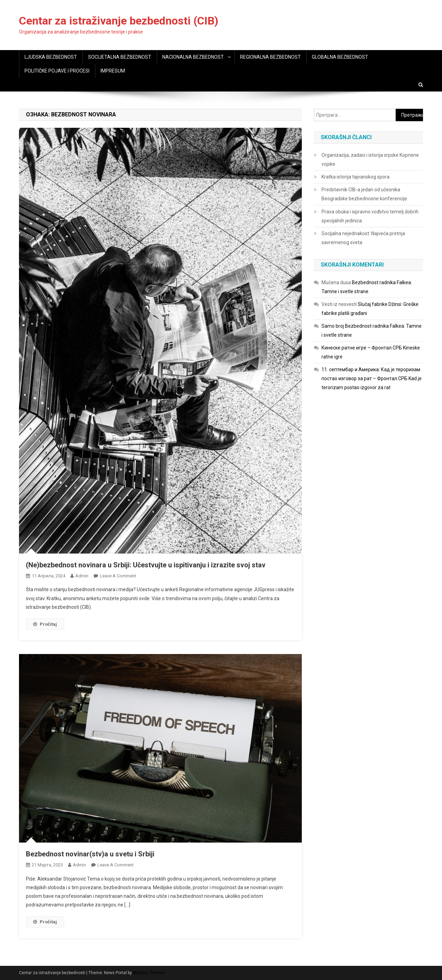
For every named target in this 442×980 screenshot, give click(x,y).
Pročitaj (45, 624)
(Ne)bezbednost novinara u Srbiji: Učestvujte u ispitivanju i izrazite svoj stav (146, 565)
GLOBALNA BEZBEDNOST (340, 57)
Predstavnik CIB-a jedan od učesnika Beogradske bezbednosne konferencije (364, 194)
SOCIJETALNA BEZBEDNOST (120, 57)
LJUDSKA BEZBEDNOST (51, 57)
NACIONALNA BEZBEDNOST (193, 57)
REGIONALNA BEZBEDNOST (270, 57)
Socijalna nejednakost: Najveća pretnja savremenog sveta (363, 238)
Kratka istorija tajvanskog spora (355, 177)
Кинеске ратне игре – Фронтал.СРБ (362, 348)
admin (82, 576)
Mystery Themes (149, 973)
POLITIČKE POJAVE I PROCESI (57, 71)
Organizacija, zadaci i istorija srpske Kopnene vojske (370, 160)
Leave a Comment (118, 576)
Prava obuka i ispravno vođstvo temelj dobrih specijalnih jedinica (370, 216)
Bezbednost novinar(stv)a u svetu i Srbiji (90, 854)
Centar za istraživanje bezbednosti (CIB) (119, 21)
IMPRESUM (113, 71)
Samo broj (333, 326)
